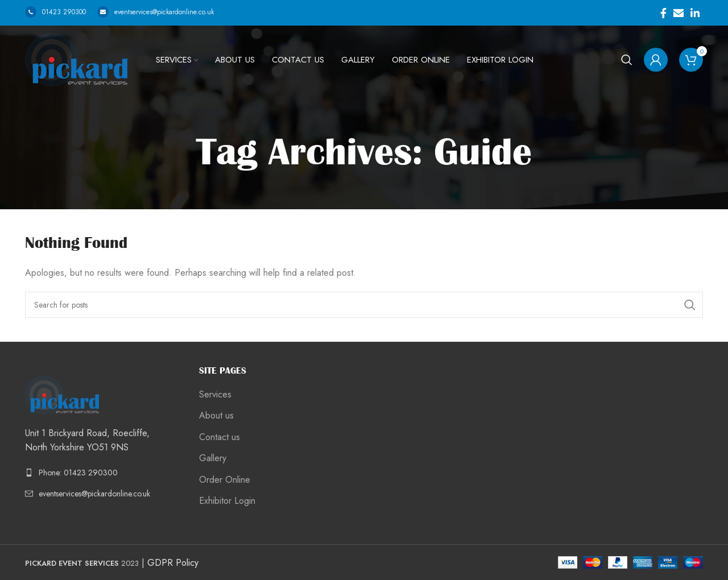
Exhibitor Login (227, 501)
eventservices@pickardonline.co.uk (156, 12)
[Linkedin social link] (695, 13)
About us (216, 416)
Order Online (225, 480)
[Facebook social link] (663, 13)
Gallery (213, 458)
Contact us (220, 437)
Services (215, 395)
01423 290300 (55, 12)
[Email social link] (679, 13)
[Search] (627, 60)
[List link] (104, 473)
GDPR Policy (173, 563)
